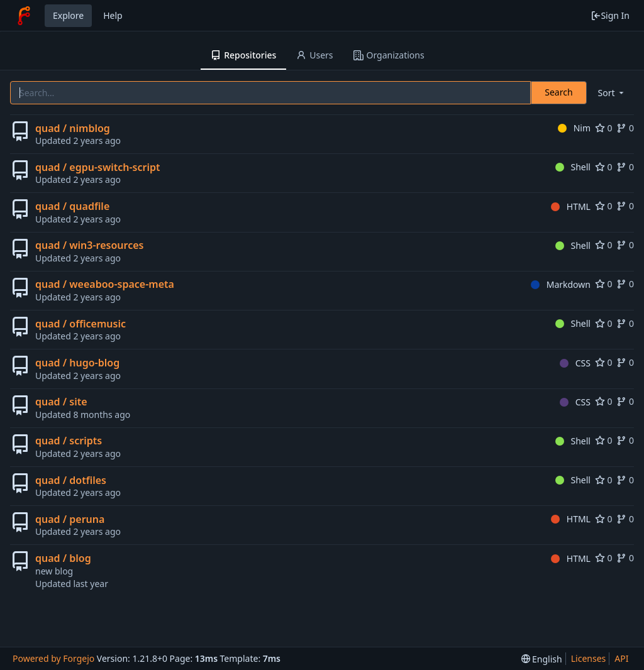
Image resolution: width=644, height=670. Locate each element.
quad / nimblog (73, 128)
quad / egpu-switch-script (97, 167)
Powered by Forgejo (53, 658)
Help (113, 15)
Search (558, 92)
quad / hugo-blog (77, 363)
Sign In (610, 15)
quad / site (61, 402)
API (621, 658)
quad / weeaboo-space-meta (105, 284)
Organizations (389, 55)
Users (314, 55)
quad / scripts (69, 441)
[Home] (24, 16)
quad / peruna (70, 519)
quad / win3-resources (89, 245)
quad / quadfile (72, 206)
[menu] (612, 93)
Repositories (243, 55)
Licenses (589, 658)
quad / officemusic (80, 324)
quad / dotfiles (71, 480)
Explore (68, 15)
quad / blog (63, 558)
